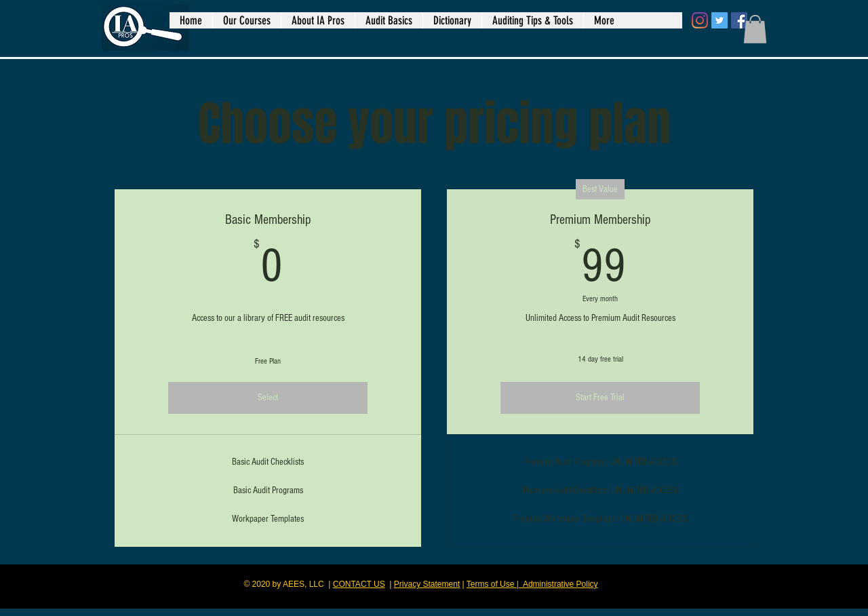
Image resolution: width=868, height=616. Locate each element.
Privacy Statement (427, 584)
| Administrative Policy (557, 584)
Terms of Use (492, 584)
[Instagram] (700, 20)
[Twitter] (719, 20)
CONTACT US (359, 584)
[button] (755, 29)
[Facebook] (739, 20)
